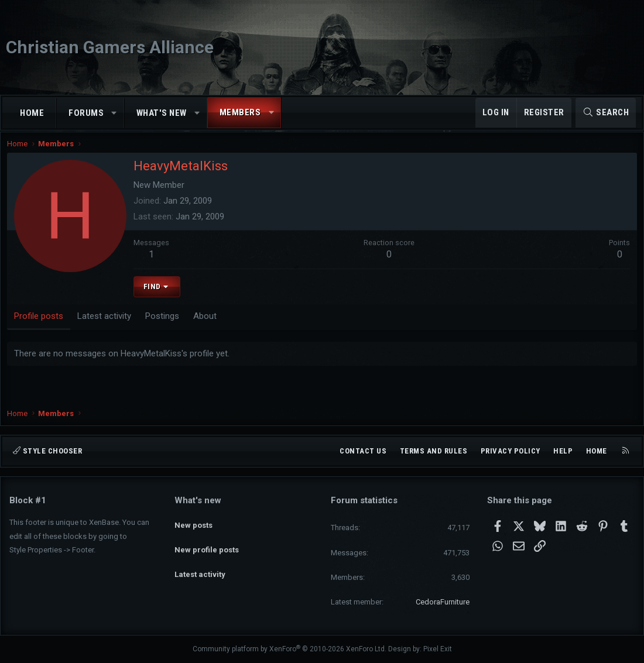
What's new (162, 113)
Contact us (363, 451)
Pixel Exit (438, 649)
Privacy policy (511, 451)
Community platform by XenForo (290, 649)
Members (240, 112)
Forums (86, 113)
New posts (193, 521)
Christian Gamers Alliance (110, 47)
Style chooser (47, 451)
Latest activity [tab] (107, 326)
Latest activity (200, 563)
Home (32, 113)
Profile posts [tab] (41, 326)
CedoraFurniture (443, 602)
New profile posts (207, 542)
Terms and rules (434, 451)
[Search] (606, 113)
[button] (114, 113)
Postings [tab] (165, 326)
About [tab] (207, 326)
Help (563, 451)
